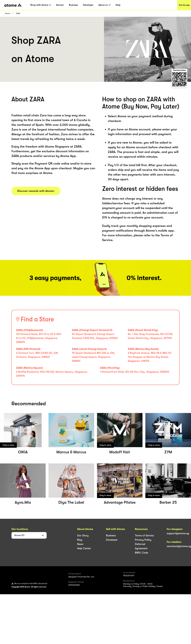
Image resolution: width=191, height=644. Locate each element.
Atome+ (60, 5)
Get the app (184, 5)
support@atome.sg (178, 533)
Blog (80, 540)
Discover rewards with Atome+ (36, 191)
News (80, 544)
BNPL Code (141, 553)
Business (73, 5)
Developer (88, 5)
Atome (8, 14)
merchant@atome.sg (179, 546)
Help (118, 5)
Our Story (83, 535)
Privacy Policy (143, 540)
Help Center (84, 548)
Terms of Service (144, 535)
